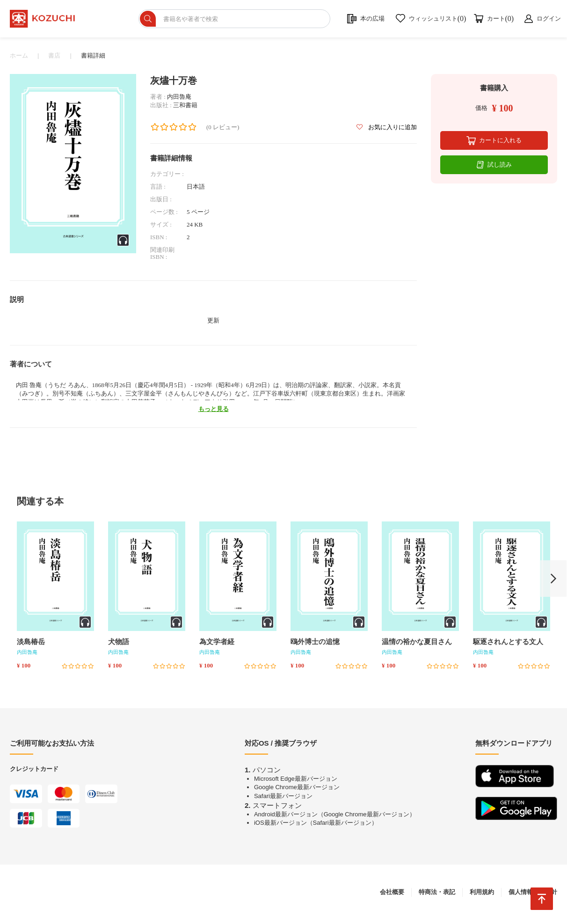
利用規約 (482, 896)
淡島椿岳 (31, 645)
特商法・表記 (437, 896)
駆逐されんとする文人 (508, 645)
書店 (54, 59)
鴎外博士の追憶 (315, 645)
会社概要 (392, 896)
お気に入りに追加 (387, 131)
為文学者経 (217, 645)
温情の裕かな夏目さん (417, 645)
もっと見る (214, 413)
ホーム (19, 59)
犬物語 (119, 645)
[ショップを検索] (251, 21)
